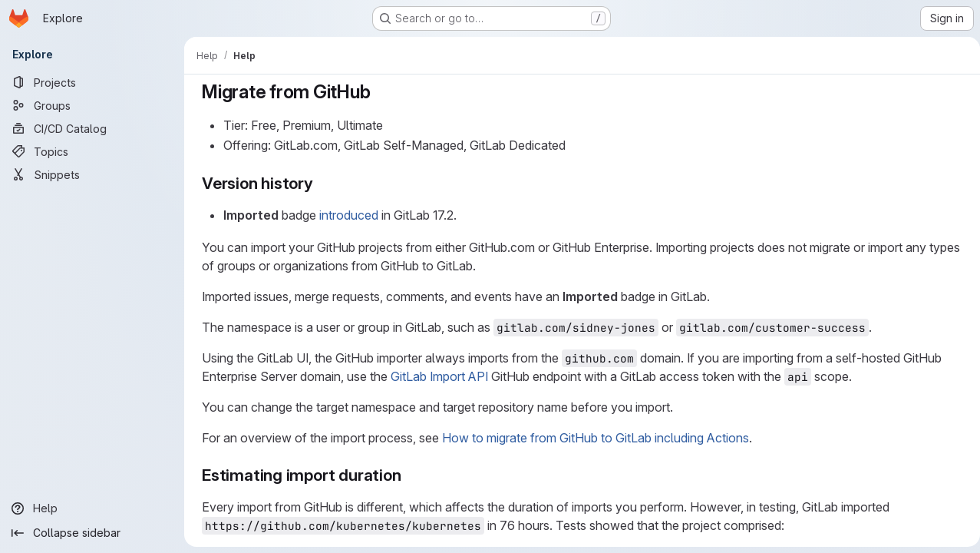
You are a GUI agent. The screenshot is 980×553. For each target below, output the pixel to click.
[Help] (92, 508)
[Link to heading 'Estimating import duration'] (407, 475)
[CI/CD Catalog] (92, 128)
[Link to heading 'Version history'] (319, 183)
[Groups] (92, 105)
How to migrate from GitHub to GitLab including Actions (593, 438)
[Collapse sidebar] (92, 533)
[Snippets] (92, 174)
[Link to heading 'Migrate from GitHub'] (378, 92)
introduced (346, 215)
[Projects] (92, 82)
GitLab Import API (437, 376)
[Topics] (92, 151)
